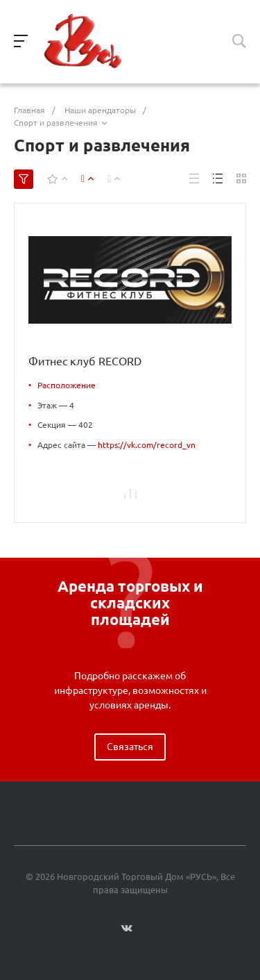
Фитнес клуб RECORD (85, 361)
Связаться (130, 747)
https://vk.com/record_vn (147, 445)
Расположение (67, 385)
